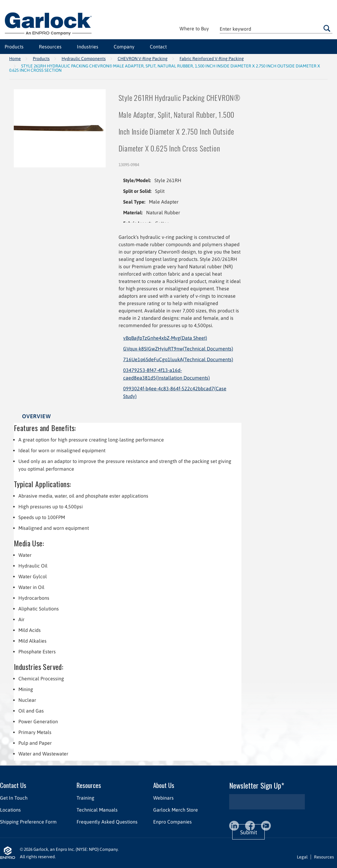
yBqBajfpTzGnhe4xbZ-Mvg (165, 338)
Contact (158, 47)
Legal (302, 857)
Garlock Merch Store (176, 810)
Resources (50, 47)
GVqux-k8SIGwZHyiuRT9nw (178, 349)
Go (327, 28)
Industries (88, 47)
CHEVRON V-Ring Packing (143, 59)
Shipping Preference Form (28, 822)
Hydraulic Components (84, 59)
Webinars (163, 798)
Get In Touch (14, 798)
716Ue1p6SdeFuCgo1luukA (178, 359)
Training (85, 798)
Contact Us (13, 785)
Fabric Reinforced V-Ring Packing (212, 59)
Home (15, 59)
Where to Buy (194, 29)
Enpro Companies (172, 822)
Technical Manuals (97, 810)
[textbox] (276, 29)
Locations (10, 810)
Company (124, 47)
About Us (164, 785)
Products (14, 47)
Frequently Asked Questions (107, 822)
